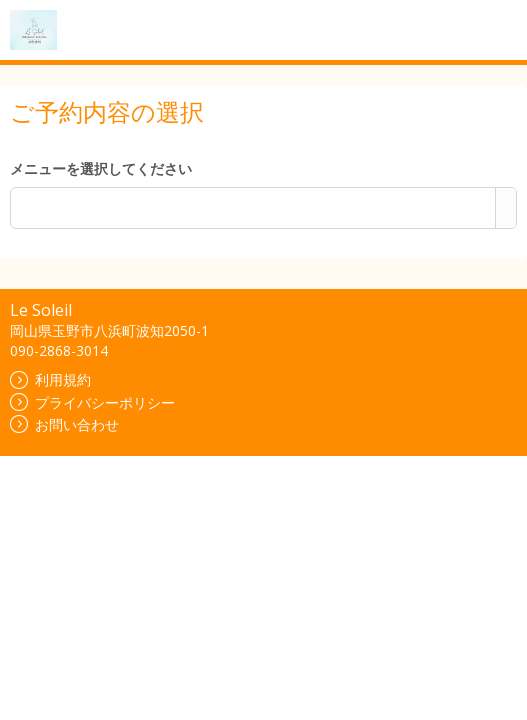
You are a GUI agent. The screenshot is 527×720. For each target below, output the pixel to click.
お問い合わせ (64, 424)
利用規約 (50, 379)
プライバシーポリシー (92, 402)
